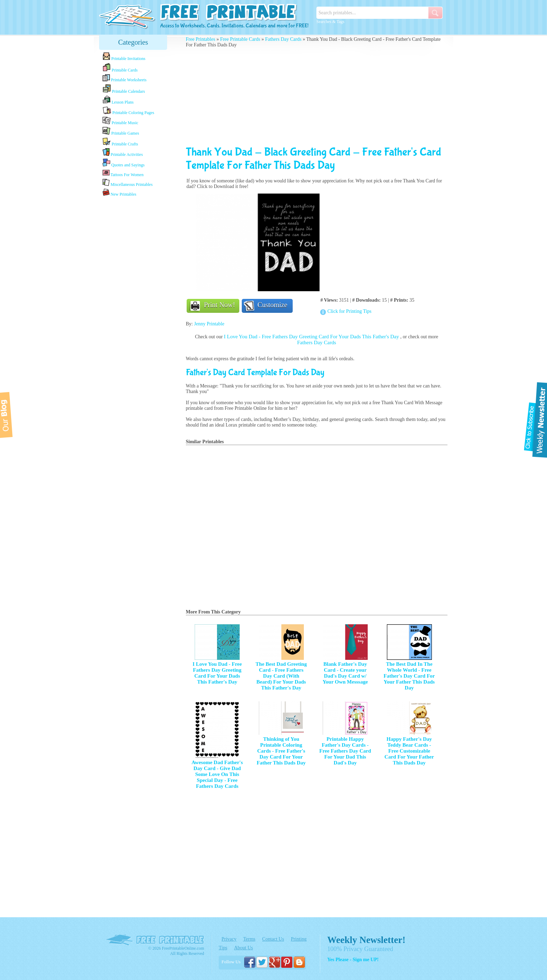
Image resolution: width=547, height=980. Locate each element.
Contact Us (273, 939)
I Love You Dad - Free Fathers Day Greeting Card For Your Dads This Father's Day (312, 337)
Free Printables (201, 39)
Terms (249, 939)
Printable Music (120, 121)
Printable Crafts (120, 142)
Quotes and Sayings (123, 163)
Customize (272, 305)
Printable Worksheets (125, 78)
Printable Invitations (124, 57)
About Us (243, 948)
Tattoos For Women (123, 173)
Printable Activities (123, 153)
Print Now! (220, 305)
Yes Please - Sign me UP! (353, 960)
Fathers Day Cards (283, 39)
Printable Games (121, 131)
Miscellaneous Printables (128, 183)
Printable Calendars (124, 89)
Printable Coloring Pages (128, 111)
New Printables (119, 193)
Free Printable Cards (240, 39)
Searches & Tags (330, 22)
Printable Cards (120, 68)
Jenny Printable (209, 324)
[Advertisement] (133, 308)
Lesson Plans (118, 100)
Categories (133, 42)
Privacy (229, 939)
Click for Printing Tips (349, 311)
